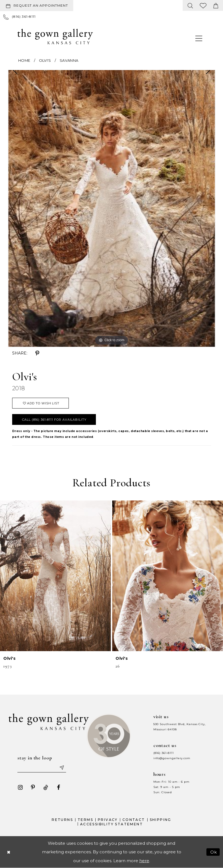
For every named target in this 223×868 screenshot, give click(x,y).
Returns (62, 820)
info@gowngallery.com (172, 758)
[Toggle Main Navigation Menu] (199, 38)
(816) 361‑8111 (164, 753)
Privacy (108, 820)
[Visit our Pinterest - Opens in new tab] (33, 787)
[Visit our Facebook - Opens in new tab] (58, 787)
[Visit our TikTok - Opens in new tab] (46, 787)
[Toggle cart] (216, 5)
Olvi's (45, 60)
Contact (134, 820)
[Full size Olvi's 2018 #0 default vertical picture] (112, 208)
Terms (85, 820)
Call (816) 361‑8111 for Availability (54, 420)
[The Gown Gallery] (55, 37)
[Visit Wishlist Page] (203, 5)
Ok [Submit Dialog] (214, 852)
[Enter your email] (42, 767)
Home (24, 60)
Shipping (161, 820)
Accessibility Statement (111, 824)
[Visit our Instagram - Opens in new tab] (20, 787)
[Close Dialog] (9, 852)
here (144, 861)
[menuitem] (38, 6)
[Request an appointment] (37, 6)
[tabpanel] (112, 208)
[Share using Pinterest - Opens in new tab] (37, 353)
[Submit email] (61, 767)
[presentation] (55, 576)
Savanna (69, 60)
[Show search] (190, 5)
